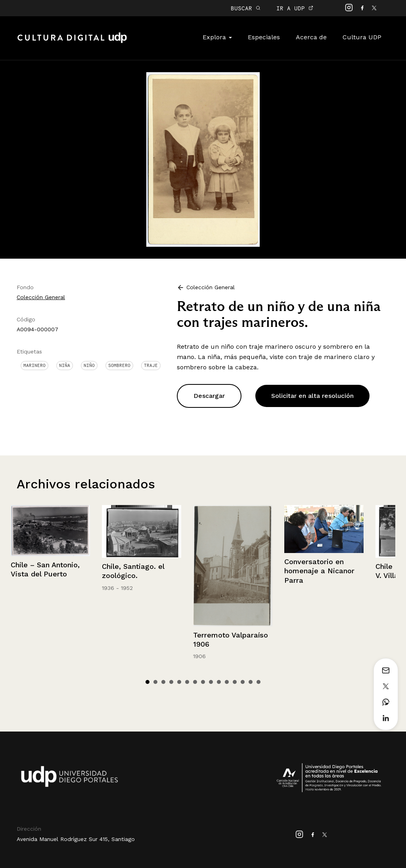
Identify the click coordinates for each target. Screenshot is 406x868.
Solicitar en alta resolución (312, 396)
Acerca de (311, 37)
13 (243, 682)
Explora (217, 37)
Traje (151, 365)
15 (259, 682)
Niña (65, 365)
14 (251, 682)
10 (219, 682)
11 (227, 682)
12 (235, 682)
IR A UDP (295, 8)
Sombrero (119, 365)
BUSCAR (246, 8)
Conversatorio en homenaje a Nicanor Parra (319, 571)
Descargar (209, 396)
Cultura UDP (362, 37)
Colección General (41, 297)
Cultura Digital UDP (72, 42)
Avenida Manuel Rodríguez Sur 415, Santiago (76, 839)
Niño (89, 365)
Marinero (34, 365)
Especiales (264, 37)
